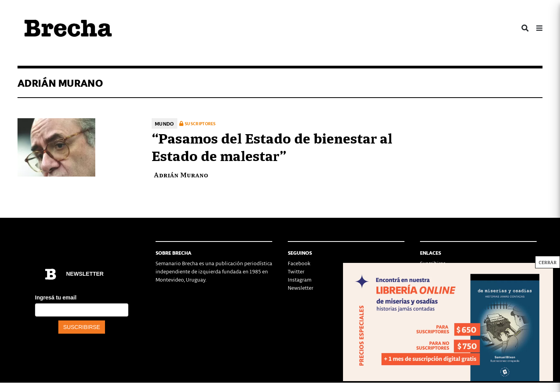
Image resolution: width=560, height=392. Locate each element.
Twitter (296, 271)
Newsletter (301, 288)
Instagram (300, 279)
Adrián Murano (181, 174)
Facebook (299, 263)
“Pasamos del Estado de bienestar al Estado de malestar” (272, 146)
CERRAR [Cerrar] (548, 262)
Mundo (164, 123)
